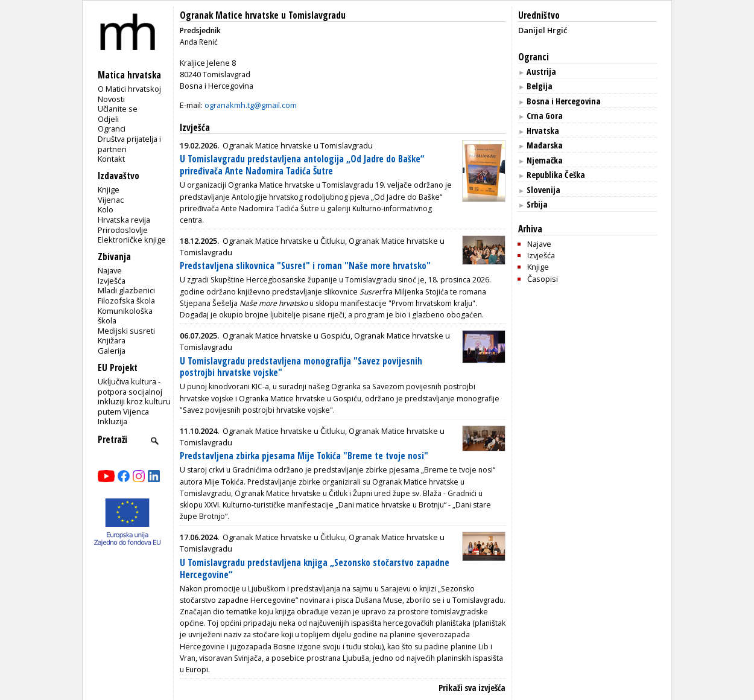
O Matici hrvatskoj (129, 89)
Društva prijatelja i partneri (129, 144)
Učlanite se (118, 109)
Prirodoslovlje (123, 230)
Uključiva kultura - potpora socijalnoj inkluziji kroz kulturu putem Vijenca (134, 396)
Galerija (112, 351)
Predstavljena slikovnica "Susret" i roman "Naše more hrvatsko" (305, 266)
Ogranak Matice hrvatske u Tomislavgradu (263, 15)
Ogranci (112, 129)
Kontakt (111, 159)
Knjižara (112, 340)
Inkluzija (112, 421)
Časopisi (543, 279)
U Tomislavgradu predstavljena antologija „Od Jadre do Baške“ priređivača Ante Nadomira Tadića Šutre (302, 165)
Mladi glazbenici (126, 290)
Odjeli (108, 119)
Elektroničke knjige (132, 240)
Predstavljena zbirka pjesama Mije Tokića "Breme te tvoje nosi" (304, 456)
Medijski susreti (126, 331)
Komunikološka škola (125, 316)
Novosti (111, 99)
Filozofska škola (126, 301)
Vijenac (111, 200)
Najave (110, 270)
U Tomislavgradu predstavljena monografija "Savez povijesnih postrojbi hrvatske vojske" (301, 367)
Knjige (109, 189)
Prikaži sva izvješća (472, 688)
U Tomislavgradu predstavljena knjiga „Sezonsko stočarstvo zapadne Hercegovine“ (315, 569)
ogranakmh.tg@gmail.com (251, 105)
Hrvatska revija (124, 220)
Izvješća (112, 281)
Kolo (106, 209)
